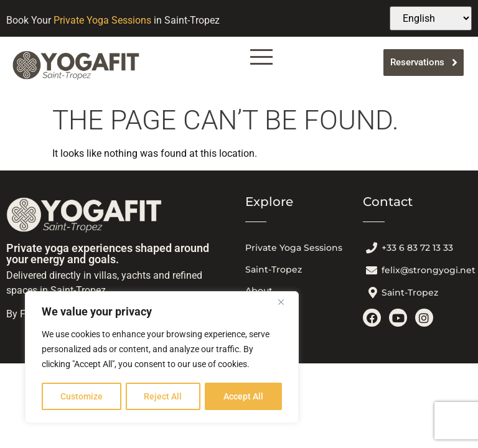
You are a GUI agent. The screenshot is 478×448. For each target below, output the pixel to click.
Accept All (244, 396)
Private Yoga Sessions (102, 20)
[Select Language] (431, 18)
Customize (82, 396)
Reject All (163, 396)
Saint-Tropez (274, 269)
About (259, 291)
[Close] (286, 303)
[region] (162, 358)
